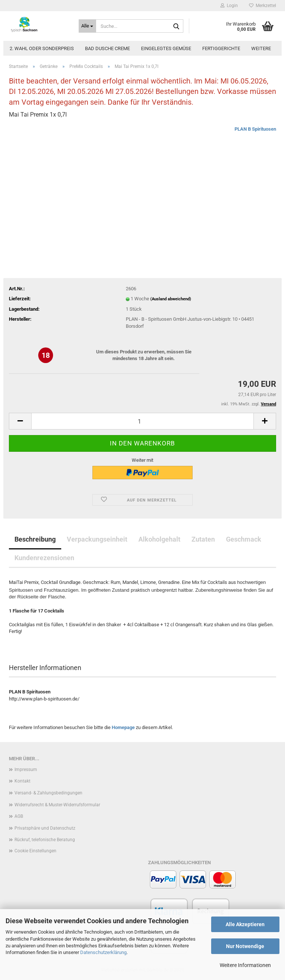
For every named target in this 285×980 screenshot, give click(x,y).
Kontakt (22, 781)
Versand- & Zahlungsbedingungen (48, 793)
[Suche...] (88, 26)
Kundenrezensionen (44, 558)
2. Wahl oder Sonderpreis (42, 48)
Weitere (261, 48)
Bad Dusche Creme (107, 48)
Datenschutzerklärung (103, 952)
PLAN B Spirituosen (255, 129)
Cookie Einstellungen (35, 851)
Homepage (123, 727)
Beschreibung (35, 539)
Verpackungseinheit (97, 539)
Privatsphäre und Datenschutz (45, 828)
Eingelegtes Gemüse (166, 48)
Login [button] (229, 6)
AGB (19, 816)
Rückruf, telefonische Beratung (45, 840)
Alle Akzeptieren (245, 924)
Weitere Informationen (245, 965)
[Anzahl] (142, 421)
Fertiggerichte (221, 48)
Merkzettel (263, 6)
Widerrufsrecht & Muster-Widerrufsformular (57, 805)
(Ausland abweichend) (171, 299)
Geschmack (244, 539)
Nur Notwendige (245, 946)
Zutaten (203, 539)
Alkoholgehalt (159, 539)
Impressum (26, 770)
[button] (20, 421)
